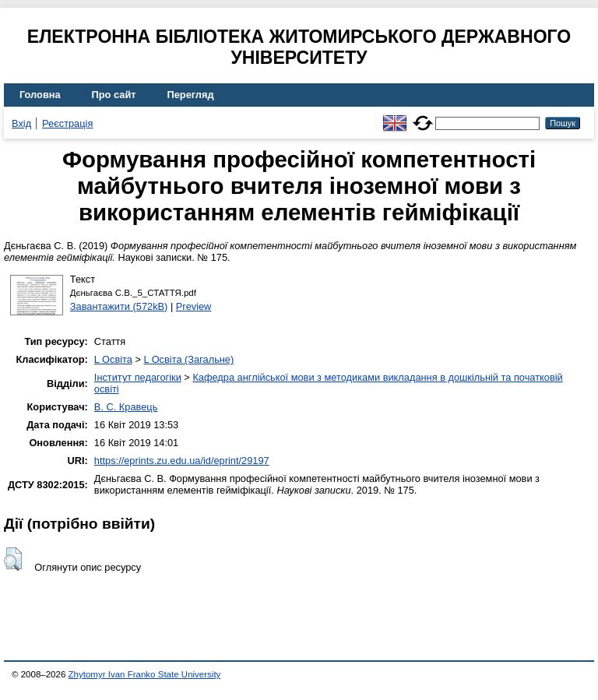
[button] (13, 559)
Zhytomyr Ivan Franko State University (145, 674)
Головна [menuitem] (40, 95)
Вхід (21, 123)
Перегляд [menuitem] (191, 95)
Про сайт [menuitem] (114, 95)
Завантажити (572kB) (119, 306)
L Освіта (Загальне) (188, 359)
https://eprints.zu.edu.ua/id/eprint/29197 (182, 461)
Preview (194, 306)
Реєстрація (67, 123)
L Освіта (113, 359)
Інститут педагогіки (138, 377)
